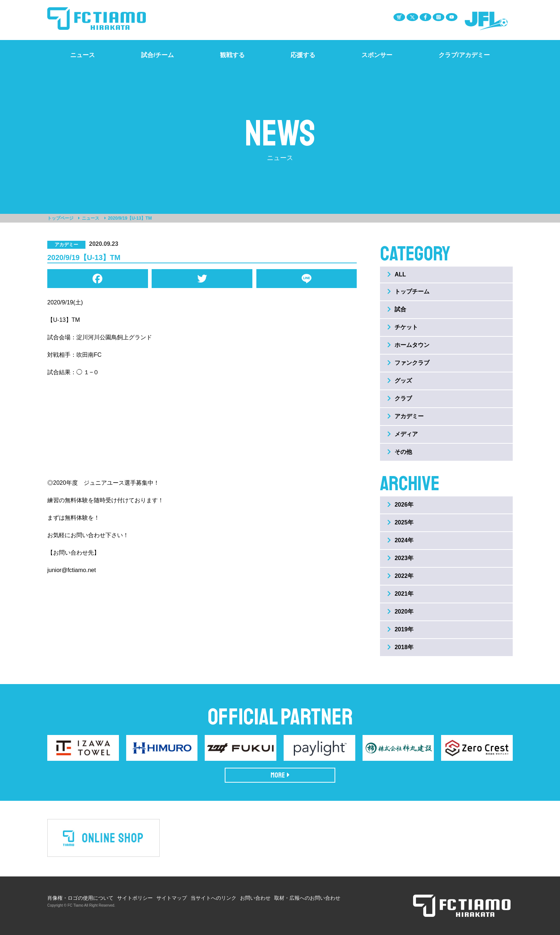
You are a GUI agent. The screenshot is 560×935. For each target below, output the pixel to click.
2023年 (400, 558)
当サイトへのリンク (213, 898)
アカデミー (405, 416)
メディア (403, 434)
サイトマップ (172, 898)
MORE (280, 775)
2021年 (400, 594)
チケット (403, 327)
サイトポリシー (135, 898)
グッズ (400, 381)
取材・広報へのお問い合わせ (307, 898)
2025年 (400, 522)
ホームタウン (408, 345)
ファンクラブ (408, 363)
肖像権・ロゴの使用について (80, 898)
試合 (397, 309)
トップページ (60, 218)
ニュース (91, 218)
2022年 (400, 576)
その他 (400, 452)
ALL (397, 274)
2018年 (400, 647)
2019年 (400, 629)
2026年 (400, 505)
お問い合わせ (255, 898)
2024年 (400, 540)
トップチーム (408, 291)
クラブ (400, 398)
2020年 (400, 612)
